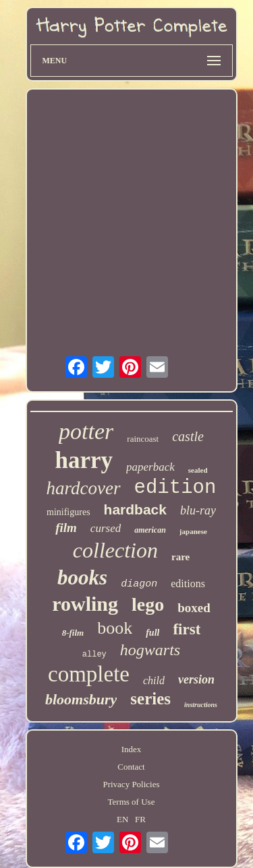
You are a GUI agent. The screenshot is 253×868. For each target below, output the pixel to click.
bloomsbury (81, 699)
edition (175, 488)
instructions (201, 705)
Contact (131, 767)
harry (84, 460)
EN (122, 819)
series (150, 699)
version (196, 679)
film (66, 528)
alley (94, 655)
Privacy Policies (131, 784)
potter (86, 431)
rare (180, 557)
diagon (139, 584)
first (187, 629)
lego (148, 604)
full (152, 633)
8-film (73, 633)
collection (115, 550)
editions (188, 583)
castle (188, 436)
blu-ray (198, 510)
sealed (198, 470)
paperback (150, 467)
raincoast (143, 439)
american (150, 530)
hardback (135, 509)
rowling (85, 604)
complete (89, 674)
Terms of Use (132, 802)
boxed (194, 608)
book (115, 628)
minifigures (68, 512)
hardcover (84, 488)
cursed (106, 528)
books (82, 577)
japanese (193, 531)
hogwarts (150, 650)
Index (132, 749)
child (154, 680)
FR (140, 819)
